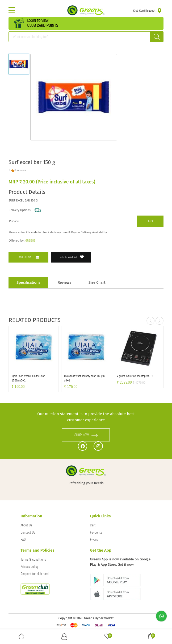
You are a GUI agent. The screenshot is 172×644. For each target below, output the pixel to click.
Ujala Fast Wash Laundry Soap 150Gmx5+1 (28, 378)
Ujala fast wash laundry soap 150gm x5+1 (84, 378)
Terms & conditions (33, 559)
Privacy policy (29, 567)
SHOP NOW (86, 435)
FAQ (23, 540)
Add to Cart (30, 257)
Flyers (94, 540)
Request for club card (34, 574)
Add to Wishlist (72, 257)
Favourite (96, 532)
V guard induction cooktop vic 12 (135, 376)
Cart (93, 525)
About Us (26, 525)
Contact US (28, 532)
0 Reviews (20, 170)
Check (150, 221)
